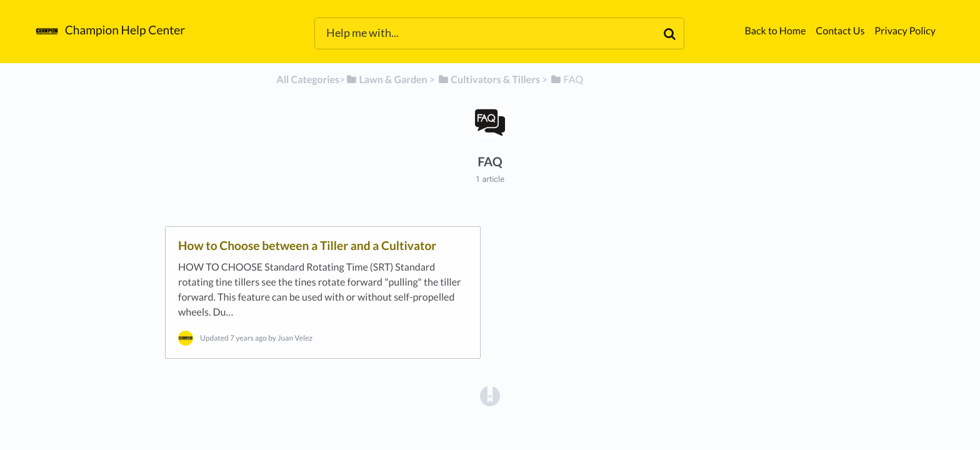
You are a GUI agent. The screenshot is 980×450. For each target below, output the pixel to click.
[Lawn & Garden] (386, 80)
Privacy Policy (905, 31)
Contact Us (840, 31)
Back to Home (775, 31)
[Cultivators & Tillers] (488, 80)
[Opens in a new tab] (490, 395)
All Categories (308, 80)
